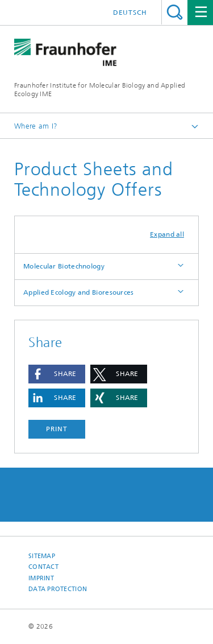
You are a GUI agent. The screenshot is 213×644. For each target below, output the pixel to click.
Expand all (167, 234)
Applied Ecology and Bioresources (79, 292)
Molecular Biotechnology (64, 266)
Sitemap (42, 556)
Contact (43, 567)
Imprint (41, 578)
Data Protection (58, 589)
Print (57, 429)
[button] (57, 374)
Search (175, 12)
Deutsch (130, 13)
